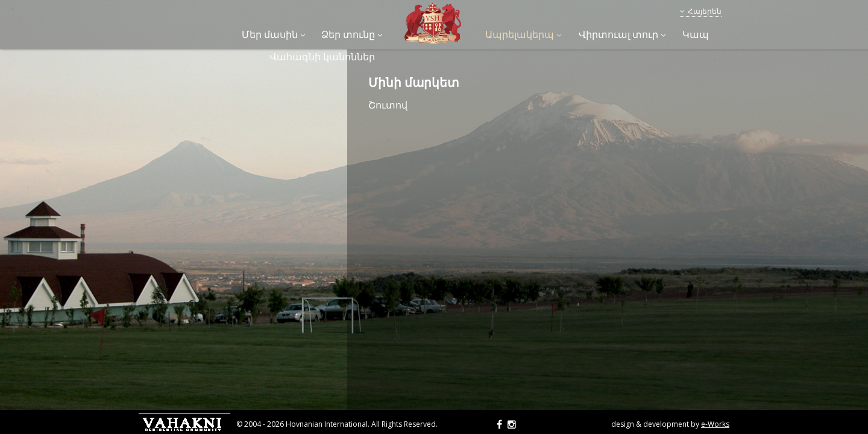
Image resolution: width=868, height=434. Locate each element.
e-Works (715, 424)
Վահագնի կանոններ (322, 57)
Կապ (696, 34)
